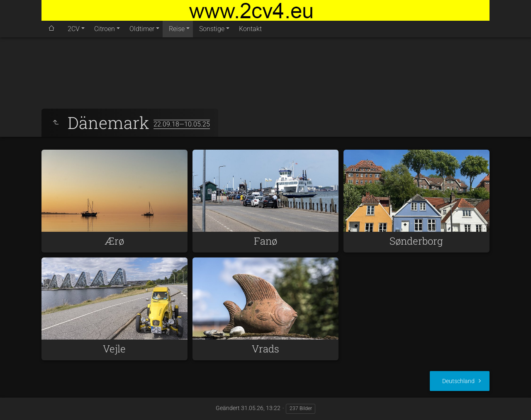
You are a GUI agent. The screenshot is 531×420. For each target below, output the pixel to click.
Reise (177, 29)
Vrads (265, 349)
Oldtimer (142, 29)
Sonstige (212, 29)
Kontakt (250, 29)
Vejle (114, 349)
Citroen (105, 29)
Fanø (265, 241)
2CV (74, 29)
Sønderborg (416, 241)
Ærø (114, 241)
